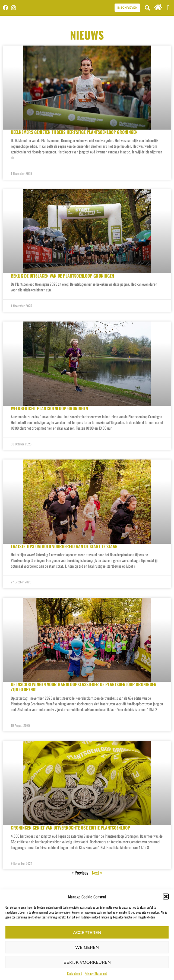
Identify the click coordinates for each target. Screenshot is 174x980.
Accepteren (87, 932)
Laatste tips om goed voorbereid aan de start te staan (64, 546)
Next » (97, 873)
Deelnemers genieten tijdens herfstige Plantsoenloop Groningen (74, 132)
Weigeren (87, 947)
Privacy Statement (96, 973)
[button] (166, 897)
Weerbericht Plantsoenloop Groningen (49, 408)
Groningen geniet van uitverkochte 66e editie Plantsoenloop (70, 828)
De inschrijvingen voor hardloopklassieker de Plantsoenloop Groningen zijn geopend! (84, 687)
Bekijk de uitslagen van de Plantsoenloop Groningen (62, 276)
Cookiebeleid (75, 973)
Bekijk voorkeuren (87, 962)
